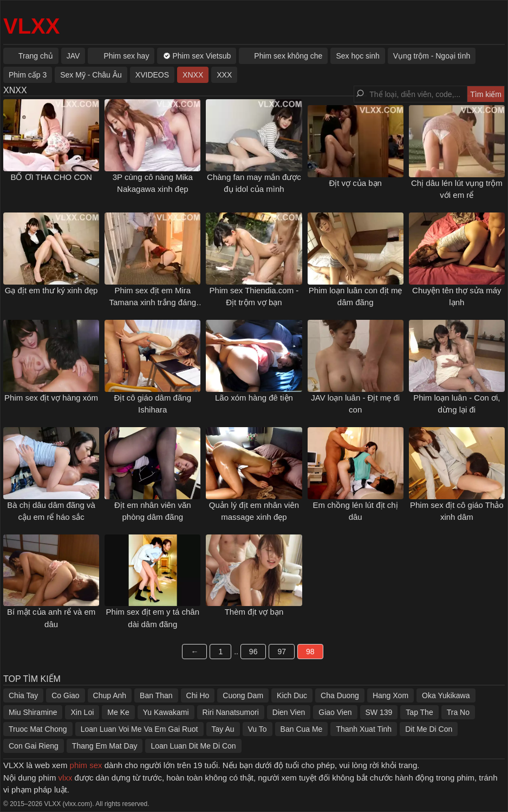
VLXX (31, 26)
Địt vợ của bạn (355, 183)
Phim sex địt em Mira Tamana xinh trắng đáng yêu (152, 302)
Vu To (258, 729)
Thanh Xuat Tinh (364, 729)
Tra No (458, 712)
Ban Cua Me (302, 729)
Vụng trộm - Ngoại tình (432, 56)
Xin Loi (82, 712)
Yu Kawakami (166, 712)
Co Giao (65, 695)
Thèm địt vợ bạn (254, 612)
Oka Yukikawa (446, 695)
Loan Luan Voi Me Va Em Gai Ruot (139, 729)
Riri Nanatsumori (231, 712)
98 (310, 652)
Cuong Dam (243, 695)
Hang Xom (390, 695)
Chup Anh (110, 695)
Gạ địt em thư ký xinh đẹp (51, 290)
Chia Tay (23, 695)
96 (253, 652)
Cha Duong (340, 695)
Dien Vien (289, 712)
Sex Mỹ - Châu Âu (91, 75)
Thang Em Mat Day (105, 746)
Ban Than (156, 695)
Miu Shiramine (33, 712)
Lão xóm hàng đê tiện (254, 398)
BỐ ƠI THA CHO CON (51, 177)
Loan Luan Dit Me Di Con (193, 746)
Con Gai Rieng (34, 746)
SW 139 (379, 712)
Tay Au (223, 729)
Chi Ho (198, 695)
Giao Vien (335, 712)
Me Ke (118, 712)
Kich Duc (292, 695)
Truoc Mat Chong (38, 729)
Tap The (419, 712)
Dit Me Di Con (429, 729)
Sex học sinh (357, 56)
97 (282, 652)
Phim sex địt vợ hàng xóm (51, 398)
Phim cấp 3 (28, 75)
